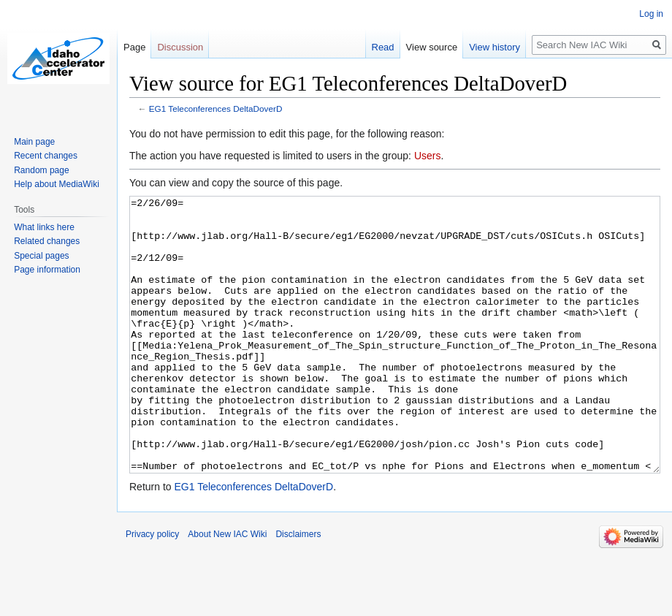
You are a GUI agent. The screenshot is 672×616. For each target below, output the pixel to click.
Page (134, 47)
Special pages (41, 256)
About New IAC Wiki (227, 589)
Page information (47, 270)
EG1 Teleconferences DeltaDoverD (216, 109)
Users (428, 156)
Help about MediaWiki (57, 184)
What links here (44, 227)
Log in (651, 14)
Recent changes (46, 156)
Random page (41, 170)
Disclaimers (298, 589)
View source (432, 47)
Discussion (180, 47)
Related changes (47, 241)
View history (495, 47)
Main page (34, 142)
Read (383, 47)
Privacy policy (152, 589)
